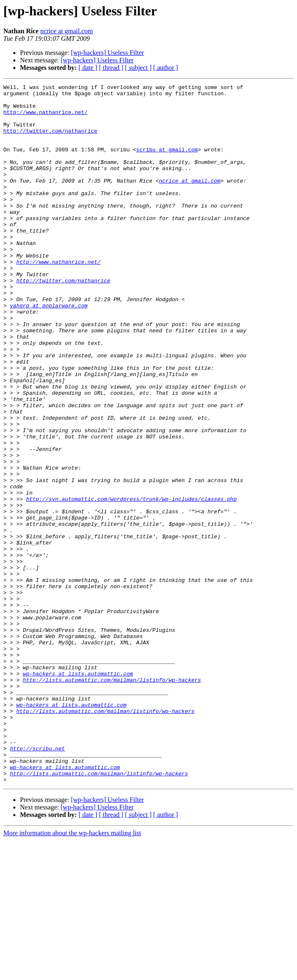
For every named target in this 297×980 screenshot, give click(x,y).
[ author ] (166, 68)
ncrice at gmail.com (67, 31)
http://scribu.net (38, 882)
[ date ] (88, 68)
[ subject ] (138, 68)
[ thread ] (111, 68)
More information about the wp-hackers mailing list (72, 973)
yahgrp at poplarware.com (49, 350)
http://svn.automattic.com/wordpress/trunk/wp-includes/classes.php (131, 582)
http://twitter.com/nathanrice (50, 141)
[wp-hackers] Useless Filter (108, 53)
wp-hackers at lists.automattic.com (78, 792)
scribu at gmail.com (167, 163)
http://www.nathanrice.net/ (45, 118)
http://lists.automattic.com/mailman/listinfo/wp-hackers (112, 799)
